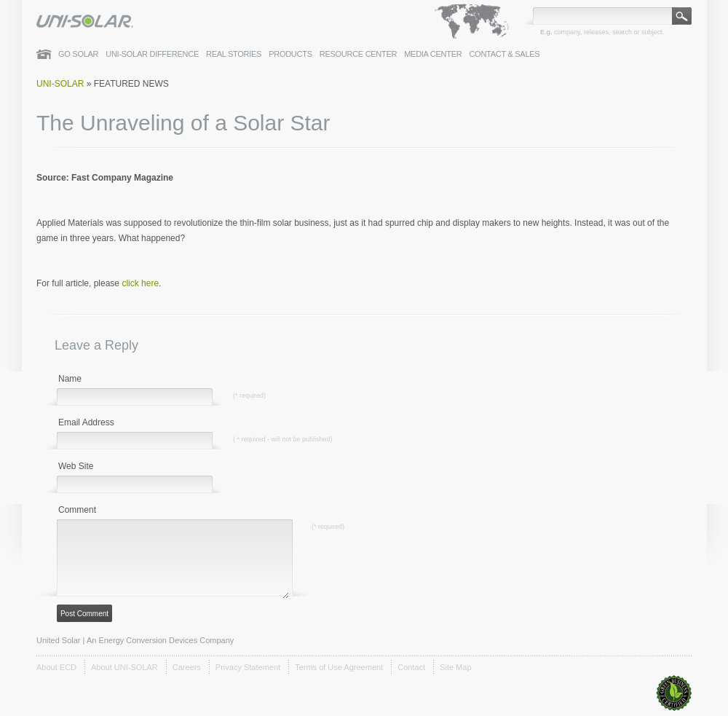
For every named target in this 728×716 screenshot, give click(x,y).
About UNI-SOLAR (124, 667)
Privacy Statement (248, 667)
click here (140, 283)
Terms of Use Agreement (339, 667)
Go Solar (78, 54)
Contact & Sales (504, 54)
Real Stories (234, 54)
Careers (187, 667)
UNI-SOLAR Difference (152, 54)
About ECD (56, 667)
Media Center (433, 54)
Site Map (455, 667)
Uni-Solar (60, 84)
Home (44, 54)
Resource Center (359, 54)
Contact (411, 667)
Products (290, 54)
